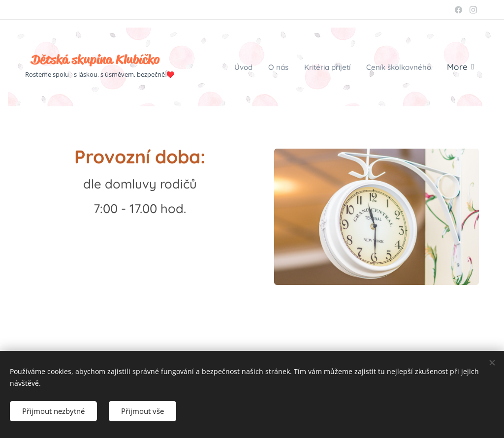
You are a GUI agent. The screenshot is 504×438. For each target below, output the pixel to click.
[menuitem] (223, 67)
